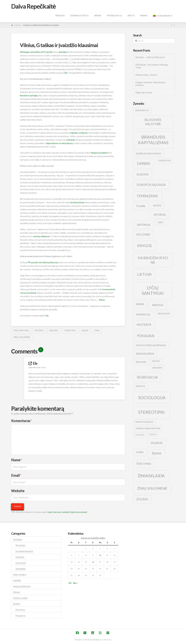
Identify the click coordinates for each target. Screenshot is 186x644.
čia (66, 73)
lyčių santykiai (21, 330)
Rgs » (75, 583)
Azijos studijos (20, 574)
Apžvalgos (18, 539)
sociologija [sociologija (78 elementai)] (152, 398)
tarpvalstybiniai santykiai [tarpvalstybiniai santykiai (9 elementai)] (148, 429)
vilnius (85, 330)
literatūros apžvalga (29, 95)
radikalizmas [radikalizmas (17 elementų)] (145, 354)
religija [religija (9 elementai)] (156, 361)
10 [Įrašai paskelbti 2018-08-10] (100, 555)
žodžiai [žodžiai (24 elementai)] (142, 499)
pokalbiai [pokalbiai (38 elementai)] (146, 336)
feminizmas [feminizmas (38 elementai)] (147, 196)
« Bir (70, 583)
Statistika (20, 557)
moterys (39, 330)
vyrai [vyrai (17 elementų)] (140, 452)
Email (16, 475)
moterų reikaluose (42, 236)
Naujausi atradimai (99, 153)
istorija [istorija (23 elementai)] (160, 215)
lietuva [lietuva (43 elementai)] (144, 274)
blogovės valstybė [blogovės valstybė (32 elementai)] (153, 122)
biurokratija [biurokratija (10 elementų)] (142, 110)
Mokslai (16, 592)
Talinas (102, 300)
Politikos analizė (20, 598)
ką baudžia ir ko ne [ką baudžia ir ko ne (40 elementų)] (153, 260)
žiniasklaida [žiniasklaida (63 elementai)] (151, 476)
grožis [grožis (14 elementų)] (157, 205)
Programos (20, 616)
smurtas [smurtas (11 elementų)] (140, 386)
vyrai (97, 330)
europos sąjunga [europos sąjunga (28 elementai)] (151, 185)
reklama (54, 330)
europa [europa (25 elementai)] (143, 174)
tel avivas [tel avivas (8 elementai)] (140, 435)
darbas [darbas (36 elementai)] (144, 163)
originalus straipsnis (79, 133)
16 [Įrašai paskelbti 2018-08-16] (93, 562)
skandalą (62, 52)
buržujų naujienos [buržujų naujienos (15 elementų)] (148, 153)
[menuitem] (163, 16)
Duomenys (20, 610)
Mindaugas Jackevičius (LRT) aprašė (36, 52)
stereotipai (70, 330)
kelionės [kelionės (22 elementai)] (143, 234)
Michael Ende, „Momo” (146, 75)
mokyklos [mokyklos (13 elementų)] (164, 314)
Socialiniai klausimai (24, 551)
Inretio (96, 640)
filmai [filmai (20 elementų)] (141, 206)
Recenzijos (20, 545)
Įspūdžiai (17, 580)
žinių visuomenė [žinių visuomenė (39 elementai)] (152, 488)
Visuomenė (21, 563)
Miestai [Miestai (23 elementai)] (158, 305)
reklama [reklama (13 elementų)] (141, 362)
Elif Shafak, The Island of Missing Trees (152, 66)
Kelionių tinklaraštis (22, 586)
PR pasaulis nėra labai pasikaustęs (43, 262)
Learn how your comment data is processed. (67, 512)
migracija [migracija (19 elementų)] (143, 314)
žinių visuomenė (22, 337)
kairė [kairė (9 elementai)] (160, 222)
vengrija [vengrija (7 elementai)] (153, 434)
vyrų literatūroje (77, 202)
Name (17, 460)
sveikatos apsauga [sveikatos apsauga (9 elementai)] (144, 422)
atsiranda (71, 140)
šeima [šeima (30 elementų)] (157, 453)
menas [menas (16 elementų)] (140, 304)
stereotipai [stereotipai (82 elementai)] (151, 412)
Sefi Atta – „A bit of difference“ (150, 57)
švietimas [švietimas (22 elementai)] (144, 464)
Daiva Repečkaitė (33, 6)
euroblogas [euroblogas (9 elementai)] (164, 161)
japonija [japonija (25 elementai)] (143, 225)
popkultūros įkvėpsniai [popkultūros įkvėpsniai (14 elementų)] (151, 345)
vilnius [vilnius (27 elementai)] (157, 443)
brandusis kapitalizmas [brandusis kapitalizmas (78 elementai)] (153, 140)
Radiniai (17, 604)
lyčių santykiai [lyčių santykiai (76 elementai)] (153, 290)
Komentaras (22, 421)
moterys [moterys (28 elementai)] (144, 325)
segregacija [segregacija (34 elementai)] (147, 377)
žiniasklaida (21, 569)
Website (18, 491)
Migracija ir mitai (144, 92)
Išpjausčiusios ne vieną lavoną (59, 143)
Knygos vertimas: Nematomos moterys (150, 84)
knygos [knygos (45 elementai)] (145, 246)
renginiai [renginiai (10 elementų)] (157, 368)
